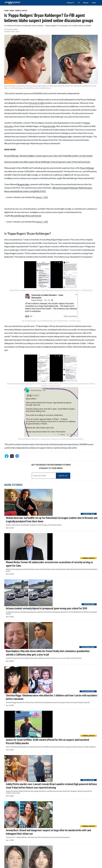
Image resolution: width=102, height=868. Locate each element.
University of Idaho (37, 103)
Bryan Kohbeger (87, 168)
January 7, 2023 (42, 197)
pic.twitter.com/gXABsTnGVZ (33, 191)
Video (94, 3)
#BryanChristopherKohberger (65, 188)
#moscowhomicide (12, 191)
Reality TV (71, 3)
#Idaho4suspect (85, 188)
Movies (86, 3)
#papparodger (23, 184)
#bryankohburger (18, 216)
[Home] (12, 3)
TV (79, 3)
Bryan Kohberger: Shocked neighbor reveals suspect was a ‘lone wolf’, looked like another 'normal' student (48, 156)
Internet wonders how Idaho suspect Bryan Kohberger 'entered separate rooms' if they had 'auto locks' (47, 162)
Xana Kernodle (49, 126)
